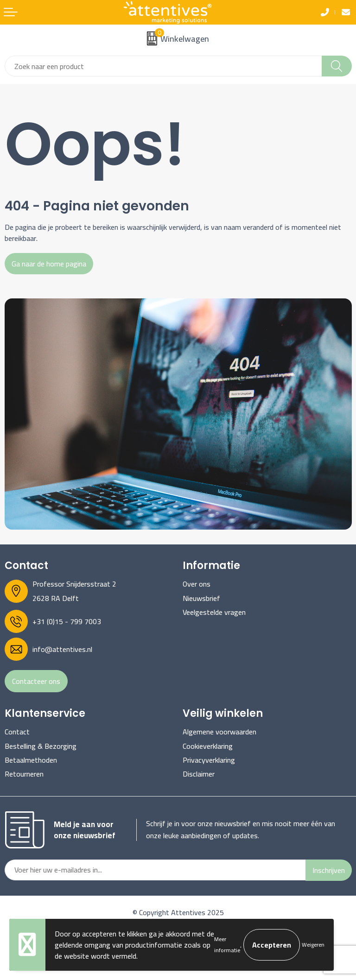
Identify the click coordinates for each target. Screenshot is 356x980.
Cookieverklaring (208, 746)
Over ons (197, 584)
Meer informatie (227, 945)
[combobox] (163, 66)
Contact (17, 732)
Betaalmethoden (31, 760)
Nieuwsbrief (201, 598)
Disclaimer (199, 774)
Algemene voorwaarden (219, 732)
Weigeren (313, 945)
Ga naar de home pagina (49, 264)
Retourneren (24, 774)
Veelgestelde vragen (214, 612)
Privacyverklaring (209, 760)
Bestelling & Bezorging (41, 746)
